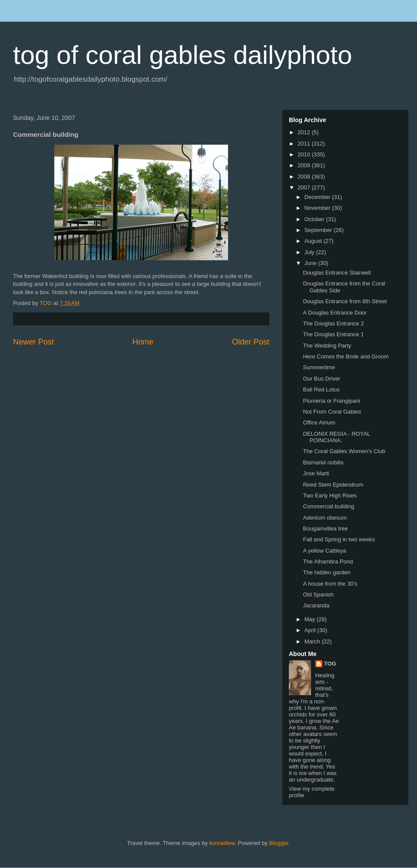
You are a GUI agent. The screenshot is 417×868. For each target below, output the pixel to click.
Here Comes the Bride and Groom (346, 356)
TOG (330, 664)
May (311, 619)
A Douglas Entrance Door (335, 313)
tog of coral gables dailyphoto (183, 55)
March (313, 641)
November (318, 208)
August (314, 241)
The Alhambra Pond (328, 562)
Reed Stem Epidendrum (333, 485)
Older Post (251, 342)
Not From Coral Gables (332, 412)
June (311, 263)
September (319, 230)
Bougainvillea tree (325, 528)
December (318, 197)
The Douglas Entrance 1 (333, 334)
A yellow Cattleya (324, 551)
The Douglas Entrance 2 (333, 323)
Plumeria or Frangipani (331, 401)
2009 (305, 165)
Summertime (319, 367)
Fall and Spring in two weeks (339, 539)
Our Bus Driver (321, 379)
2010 (305, 154)
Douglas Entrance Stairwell (337, 273)
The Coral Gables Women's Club (344, 451)
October (315, 219)
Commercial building (328, 506)
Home (143, 342)
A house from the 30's (330, 584)
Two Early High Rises (330, 495)
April (311, 630)
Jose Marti (316, 473)
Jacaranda (316, 605)
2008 (305, 177)
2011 (305, 144)
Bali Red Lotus (321, 389)
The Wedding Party (327, 346)
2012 (305, 132)
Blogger (279, 843)
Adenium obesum (325, 518)
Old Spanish (318, 595)
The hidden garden (326, 572)
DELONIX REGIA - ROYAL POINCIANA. (336, 437)
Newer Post (33, 342)
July (310, 252)
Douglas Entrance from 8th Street (345, 301)
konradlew (222, 843)
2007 (305, 187)
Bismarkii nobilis (323, 462)
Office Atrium (319, 422)
